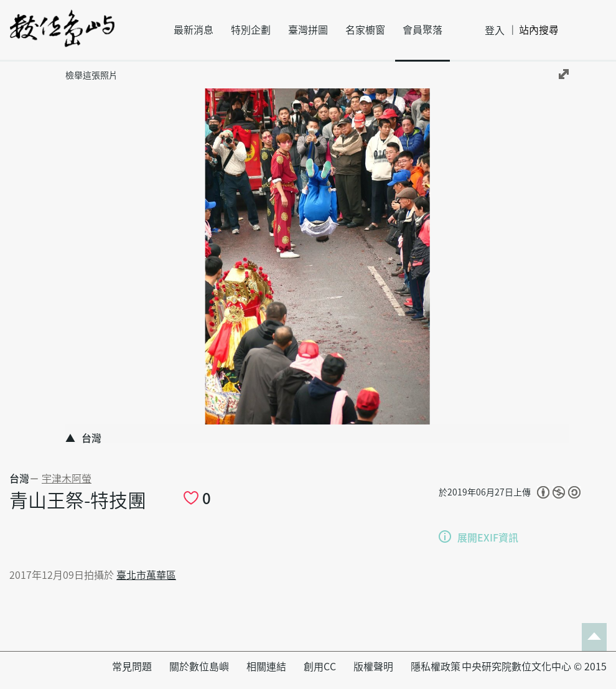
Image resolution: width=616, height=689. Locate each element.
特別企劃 (251, 30)
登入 (495, 30)
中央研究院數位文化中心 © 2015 (534, 667)
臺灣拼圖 (308, 30)
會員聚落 (422, 30)
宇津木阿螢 (67, 479)
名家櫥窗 (365, 30)
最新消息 (194, 30)
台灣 (19, 479)
